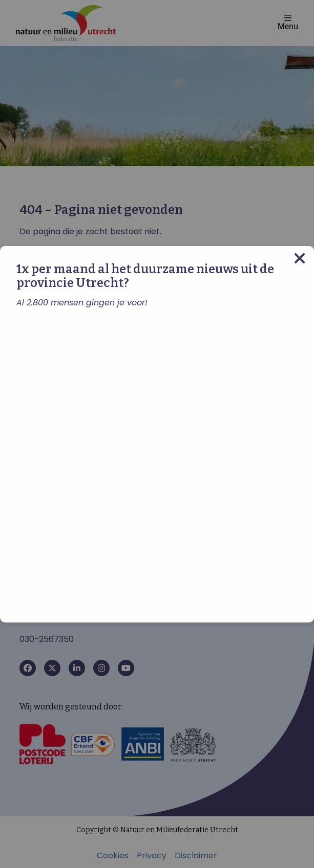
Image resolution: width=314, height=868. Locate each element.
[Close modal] (300, 258)
